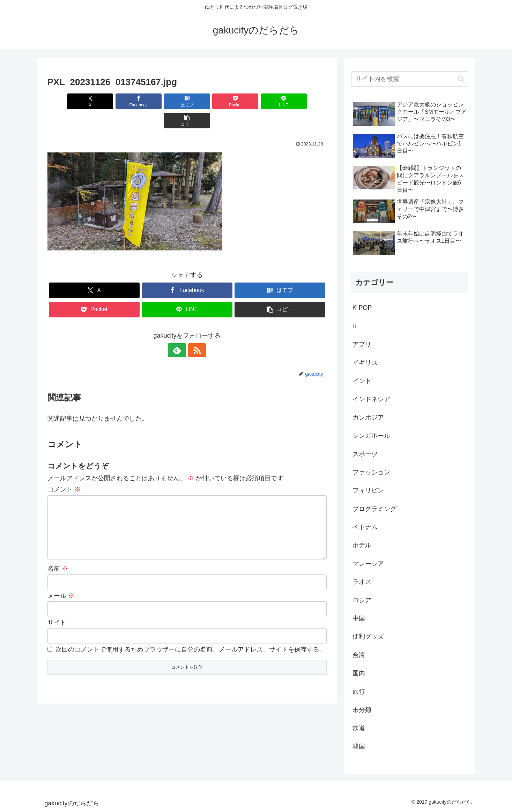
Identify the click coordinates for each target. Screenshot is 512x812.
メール (61, 588)
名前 (58, 561)
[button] (304, 101)
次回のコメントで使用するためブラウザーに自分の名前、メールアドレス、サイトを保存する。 (191, 641)
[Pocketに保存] (210, 101)
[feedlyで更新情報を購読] (179, 331)
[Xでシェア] (70, 101)
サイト (57, 615)
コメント (64, 470)
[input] (410, 79)
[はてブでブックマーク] (163, 101)
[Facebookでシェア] (117, 101)
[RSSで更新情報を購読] (195, 331)
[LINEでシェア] (257, 101)
